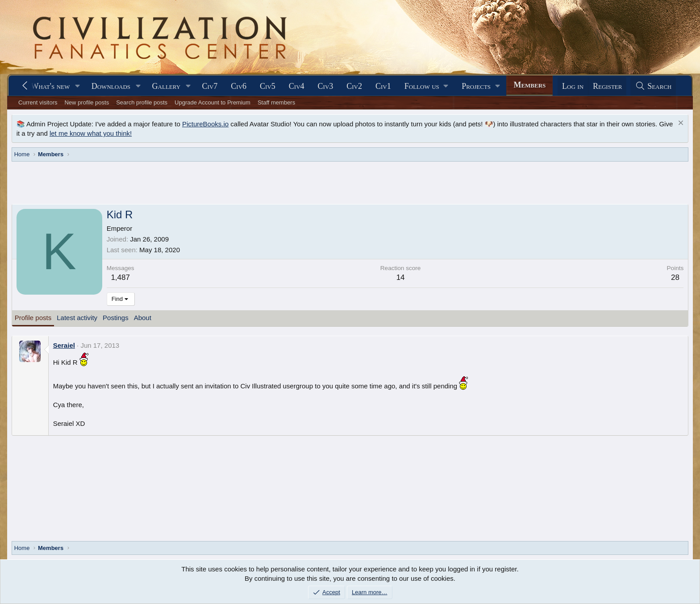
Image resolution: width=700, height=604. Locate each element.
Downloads (111, 86)
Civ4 (297, 86)
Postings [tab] (116, 318)
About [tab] (143, 318)
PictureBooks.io (205, 124)
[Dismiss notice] (680, 124)
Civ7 (210, 86)
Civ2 (354, 86)
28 (675, 277)
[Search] (653, 86)
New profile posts (87, 102)
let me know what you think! (91, 133)
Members (529, 85)
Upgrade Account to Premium (212, 102)
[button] (78, 86)
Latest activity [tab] (77, 318)
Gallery (167, 86)
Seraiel (64, 345)
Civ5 (268, 86)
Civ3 (326, 86)
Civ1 (383, 86)
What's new (50, 86)
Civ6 (239, 86)
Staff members (276, 102)
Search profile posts (142, 102)
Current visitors (38, 102)
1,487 (120, 277)
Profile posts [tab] (33, 318)
